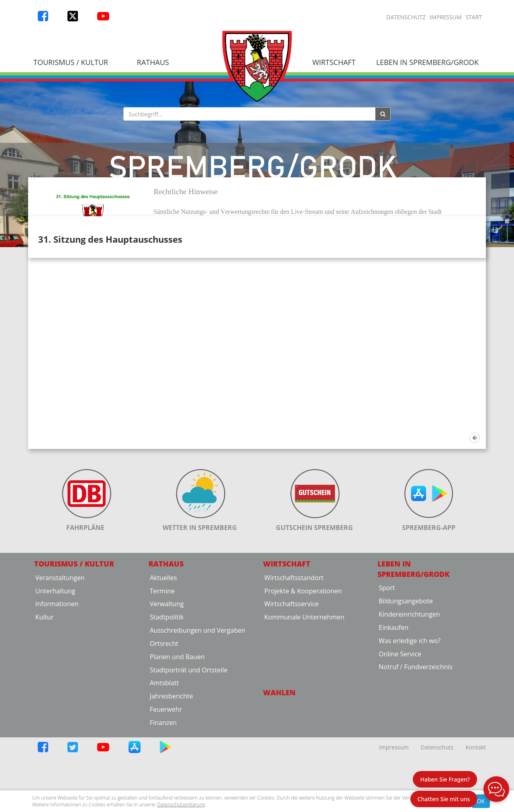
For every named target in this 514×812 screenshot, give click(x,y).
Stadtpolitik (167, 698)
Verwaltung (167, 685)
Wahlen (279, 773)
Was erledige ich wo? (410, 721)
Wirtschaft (334, 62)
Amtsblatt (164, 764)
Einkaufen (394, 708)
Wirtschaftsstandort (294, 658)
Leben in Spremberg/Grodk (427, 62)
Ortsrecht (164, 724)
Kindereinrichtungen (409, 695)
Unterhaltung (55, 672)
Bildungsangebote (406, 682)
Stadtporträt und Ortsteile (189, 751)
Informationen (57, 685)
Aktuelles (163, 658)
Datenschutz (406, 17)
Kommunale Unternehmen (304, 698)
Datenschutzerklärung (181, 805)
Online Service (400, 735)
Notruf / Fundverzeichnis (416, 748)
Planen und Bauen (177, 737)
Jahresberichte (171, 777)
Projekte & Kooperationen (303, 672)
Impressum (446, 17)
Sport (387, 669)
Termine (162, 672)
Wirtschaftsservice (292, 685)
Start (474, 17)
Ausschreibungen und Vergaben (198, 711)
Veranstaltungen (60, 658)
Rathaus (153, 62)
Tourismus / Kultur (71, 62)
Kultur (45, 698)
